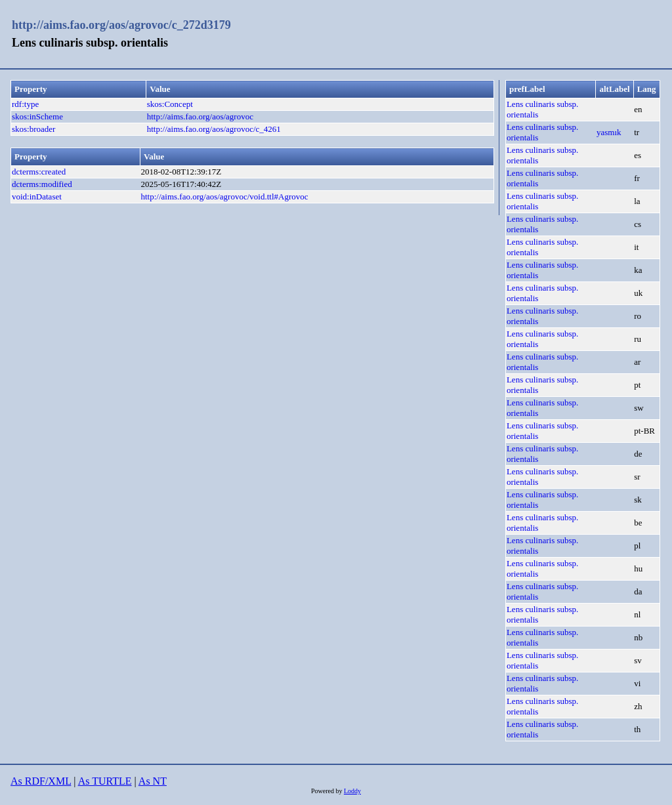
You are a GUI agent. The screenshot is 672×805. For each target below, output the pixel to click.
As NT (153, 781)
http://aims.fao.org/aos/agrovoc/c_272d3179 (121, 25)
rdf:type (25, 104)
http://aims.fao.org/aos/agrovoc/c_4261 (214, 129)
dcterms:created (39, 172)
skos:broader (33, 129)
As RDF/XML (41, 781)
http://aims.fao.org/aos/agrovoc (200, 116)
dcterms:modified (42, 184)
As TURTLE (105, 781)
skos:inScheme (37, 116)
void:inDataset (37, 196)
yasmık (609, 132)
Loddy (352, 791)
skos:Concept (170, 104)
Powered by (327, 791)
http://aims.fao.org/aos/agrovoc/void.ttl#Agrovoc (224, 196)
